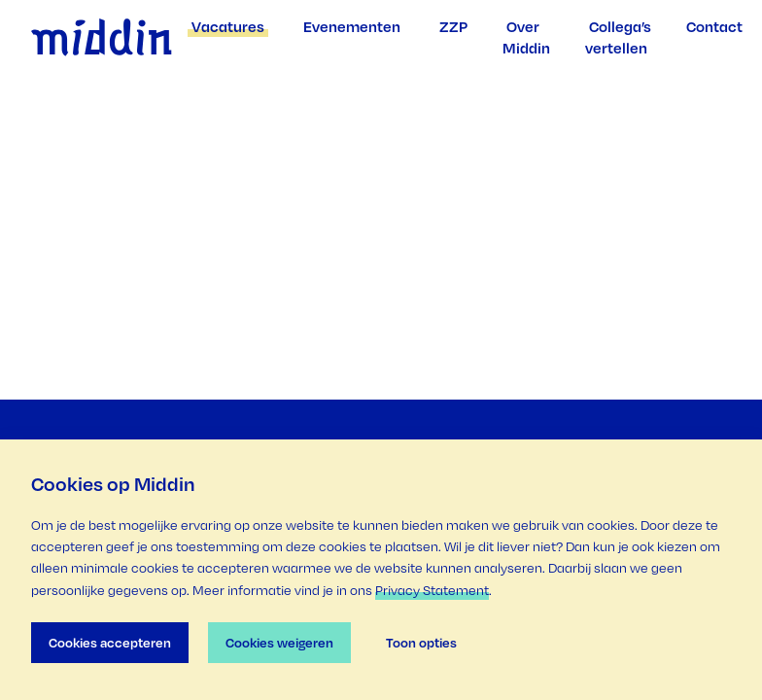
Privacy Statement (432, 590)
